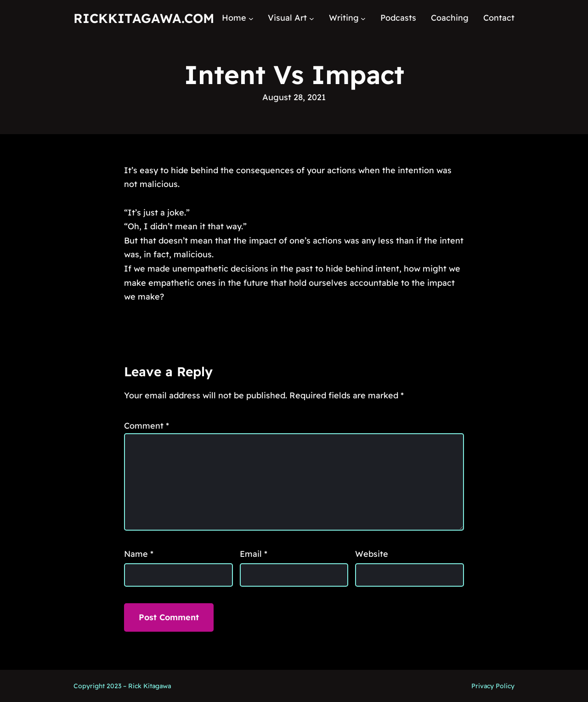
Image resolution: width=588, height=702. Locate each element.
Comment (147, 426)
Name (139, 554)
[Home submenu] (251, 18)
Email (254, 554)
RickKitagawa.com (144, 18)
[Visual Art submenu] (312, 18)
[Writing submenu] (363, 18)
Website (372, 554)
